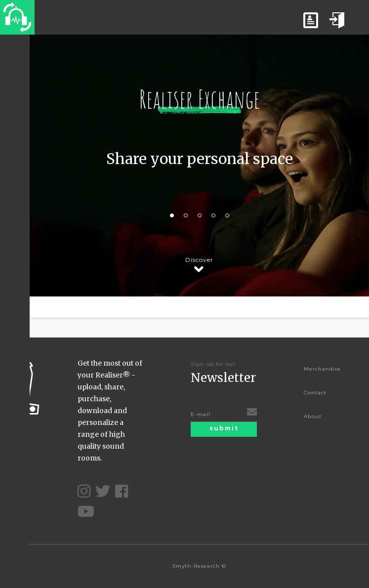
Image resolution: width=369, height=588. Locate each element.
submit (224, 428)
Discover (199, 261)
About (313, 416)
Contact (315, 393)
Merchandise (322, 369)
